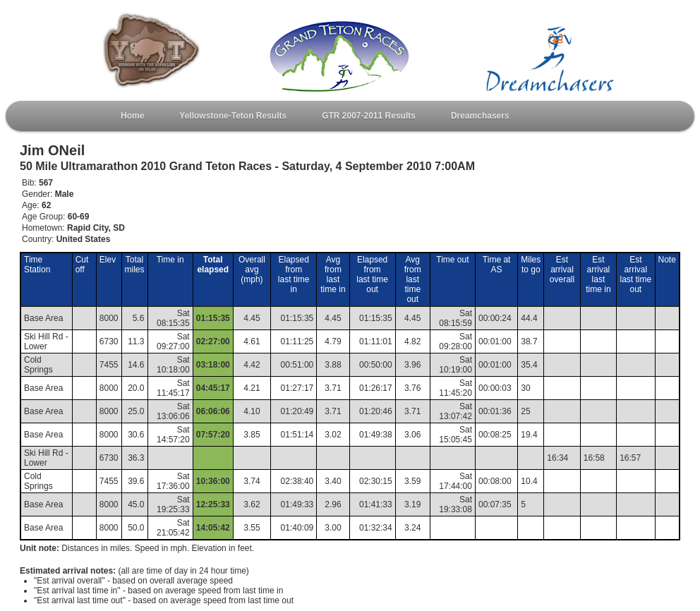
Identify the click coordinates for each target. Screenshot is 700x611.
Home (132, 116)
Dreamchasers (480, 116)
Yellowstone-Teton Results (233, 116)
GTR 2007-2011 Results (369, 116)
